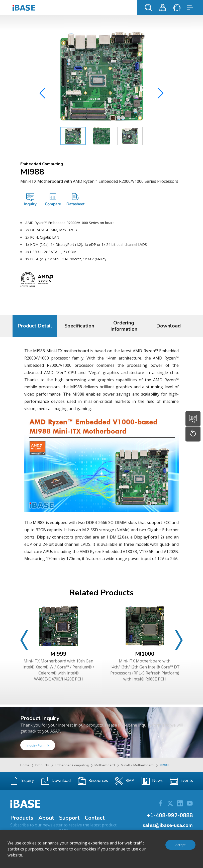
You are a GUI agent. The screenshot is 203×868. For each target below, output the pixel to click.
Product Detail (35, 326)
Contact (95, 818)
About (46, 818)
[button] (161, 95)
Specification (79, 326)
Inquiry (22, 781)
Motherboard (105, 765)
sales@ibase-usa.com (168, 825)
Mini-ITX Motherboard (137, 765)
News (152, 781)
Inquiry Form (38, 745)
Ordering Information (124, 326)
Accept (180, 845)
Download (168, 326)
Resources (93, 781)
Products (42, 765)
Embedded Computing (72, 765)
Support (69, 818)
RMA (125, 781)
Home (25, 765)
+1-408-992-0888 (170, 815)
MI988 (164, 765)
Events (181, 781)
